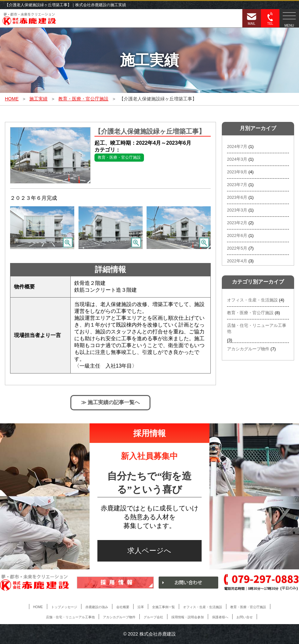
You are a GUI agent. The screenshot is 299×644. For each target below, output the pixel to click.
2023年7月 (237, 185)
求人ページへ (149, 551)
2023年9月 (237, 172)
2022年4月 (237, 261)
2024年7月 (237, 146)
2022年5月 (237, 248)
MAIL (252, 19)
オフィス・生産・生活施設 (252, 300)
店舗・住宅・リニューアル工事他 (257, 328)
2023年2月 (237, 223)
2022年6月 (237, 235)
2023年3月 (237, 210)
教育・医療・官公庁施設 (119, 157)
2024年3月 (237, 159)
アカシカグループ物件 (248, 349)
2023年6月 (237, 197)
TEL (270, 19)
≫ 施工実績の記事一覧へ (110, 402)
